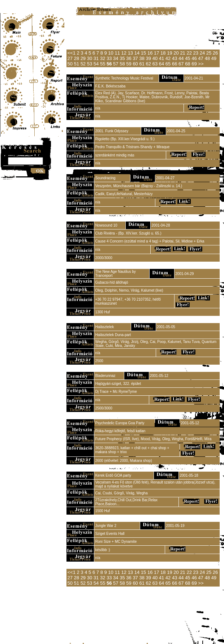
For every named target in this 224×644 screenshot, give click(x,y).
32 (103, 58)
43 (175, 58)
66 (175, 64)
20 (176, 53)
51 (77, 64)
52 (83, 64)
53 (90, 64)
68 (188, 64)
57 (116, 64)
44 (181, 58)
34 (116, 58)
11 (117, 53)
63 (155, 64)
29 (83, 58)
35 (122, 58)
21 (182, 53)
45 (188, 58)
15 (143, 53)
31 (96, 58)
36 (129, 58)
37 (135, 58)
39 (148, 58)
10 (111, 53)
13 (130, 53)
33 (109, 58)
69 (194, 64)
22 (189, 53)
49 (214, 58)
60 (135, 64)
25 (209, 53)
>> (201, 64)
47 (201, 58)
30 (90, 58)
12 (124, 53)
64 (161, 64)
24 (202, 53)
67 (181, 64)
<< (70, 53)
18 (163, 53)
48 (207, 58)
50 (70, 64)
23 (196, 53)
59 (129, 64)
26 (215, 53)
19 (169, 53)
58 (122, 64)
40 (155, 58)
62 (148, 64)
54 (96, 64)
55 (103, 64)
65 (168, 64)
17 (156, 53)
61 (142, 64)
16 (150, 53)
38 (142, 58)
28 (77, 58)
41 (161, 58)
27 (70, 58)
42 (168, 58)
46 (194, 58)
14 (137, 53)
